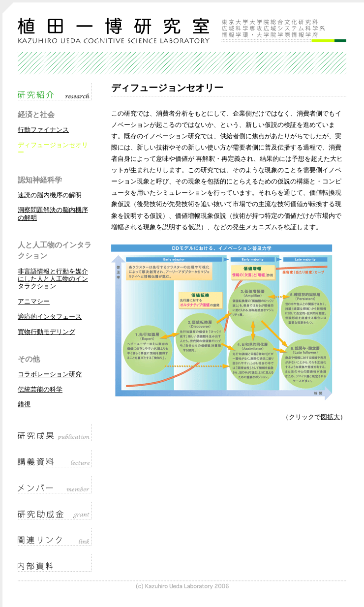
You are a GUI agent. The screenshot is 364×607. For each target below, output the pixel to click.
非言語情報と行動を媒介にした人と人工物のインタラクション (53, 279)
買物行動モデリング (46, 332)
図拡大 (330, 417)
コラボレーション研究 (50, 374)
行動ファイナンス (43, 130)
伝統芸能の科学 (40, 390)
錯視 (24, 404)
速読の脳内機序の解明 (50, 195)
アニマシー (34, 302)
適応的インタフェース (50, 317)
